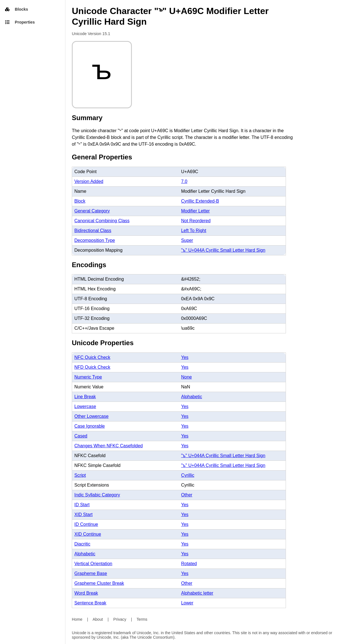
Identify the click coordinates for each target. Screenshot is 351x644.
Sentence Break (90, 603)
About (98, 619)
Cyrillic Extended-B (200, 201)
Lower (187, 603)
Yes (185, 357)
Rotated (189, 564)
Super (187, 240)
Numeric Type (88, 377)
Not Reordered (196, 221)
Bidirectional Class (93, 231)
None (186, 377)
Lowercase (85, 406)
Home (77, 619)
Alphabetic (191, 397)
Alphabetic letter (197, 593)
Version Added (89, 181)
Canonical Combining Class (102, 221)
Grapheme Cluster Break (99, 583)
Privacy (120, 619)
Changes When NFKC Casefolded (109, 446)
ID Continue (86, 524)
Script (80, 475)
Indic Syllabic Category (97, 495)
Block (80, 201)
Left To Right (194, 231)
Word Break (86, 593)
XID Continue (88, 534)
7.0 (184, 181)
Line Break (85, 397)
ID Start (82, 505)
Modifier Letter (195, 211)
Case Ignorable (90, 426)
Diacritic (82, 544)
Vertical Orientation (93, 564)
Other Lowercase (91, 416)
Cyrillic (188, 475)
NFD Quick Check (92, 367)
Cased (81, 436)
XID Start (83, 514)
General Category (92, 211)
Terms (142, 619)
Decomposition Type (95, 240)
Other (187, 495)
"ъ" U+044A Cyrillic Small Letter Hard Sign (223, 250)
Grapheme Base (91, 573)
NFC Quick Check (92, 357)
